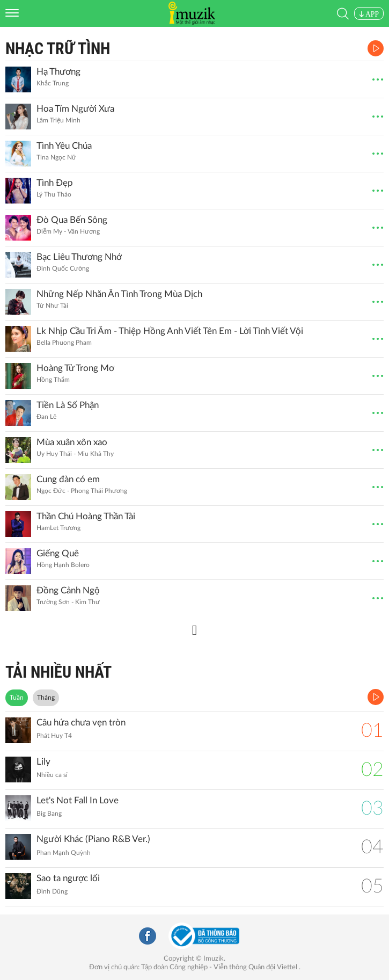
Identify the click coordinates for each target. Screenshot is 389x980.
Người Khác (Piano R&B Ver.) (93, 839)
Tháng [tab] (46, 698)
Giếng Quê (58, 553)
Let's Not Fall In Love (78, 800)
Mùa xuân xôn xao (72, 442)
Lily (43, 762)
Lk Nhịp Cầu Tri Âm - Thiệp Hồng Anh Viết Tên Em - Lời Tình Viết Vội (170, 331)
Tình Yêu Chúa (64, 146)
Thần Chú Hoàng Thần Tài (86, 516)
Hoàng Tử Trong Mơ (75, 368)
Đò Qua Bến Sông (72, 220)
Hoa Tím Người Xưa (75, 109)
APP (369, 14)
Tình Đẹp (55, 183)
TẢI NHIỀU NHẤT (58, 672)
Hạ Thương (58, 72)
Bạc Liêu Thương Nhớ (79, 257)
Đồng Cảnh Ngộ (68, 590)
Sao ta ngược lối (68, 878)
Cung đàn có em (68, 479)
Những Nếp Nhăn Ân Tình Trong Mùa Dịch (119, 294)
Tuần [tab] (17, 698)
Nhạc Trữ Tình (58, 49)
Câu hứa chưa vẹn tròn (81, 723)
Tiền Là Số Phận (68, 405)
